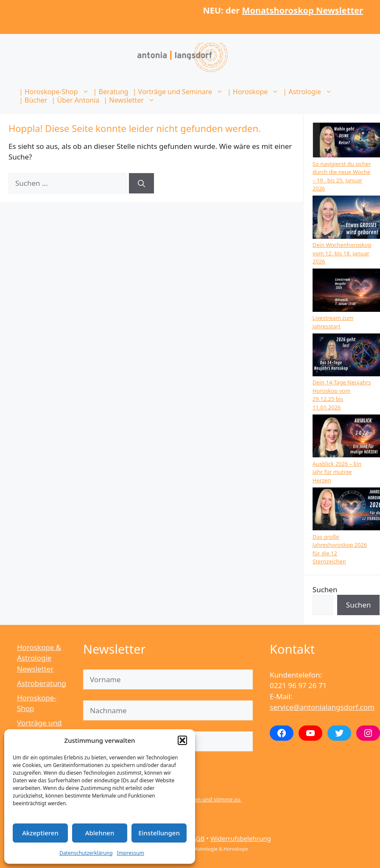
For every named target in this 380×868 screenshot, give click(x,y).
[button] (182, 740)
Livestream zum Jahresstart (333, 322)
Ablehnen (100, 833)
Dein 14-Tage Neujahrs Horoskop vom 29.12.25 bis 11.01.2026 (342, 395)
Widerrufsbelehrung (241, 838)
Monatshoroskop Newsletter (303, 10)
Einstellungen (159, 833)
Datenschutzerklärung (86, 853)
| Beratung (111, 92)
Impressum (131, 853)
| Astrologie (308, 92)
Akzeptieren (40, 833)
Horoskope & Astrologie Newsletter (39, 658)
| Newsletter (130, 100)
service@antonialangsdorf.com (322, 707)
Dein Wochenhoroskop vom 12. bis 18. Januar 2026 (342, 253)
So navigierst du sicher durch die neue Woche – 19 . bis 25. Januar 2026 (342, 176)
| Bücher (33, 100)
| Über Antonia (75, 100)
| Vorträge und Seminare (179, 92)
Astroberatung (42, 683)
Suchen (325, 589)
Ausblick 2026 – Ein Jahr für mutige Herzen (337, 472)
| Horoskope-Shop (55, 92)
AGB (198, 838)
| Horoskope (254, 92)
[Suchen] (141, 183)
